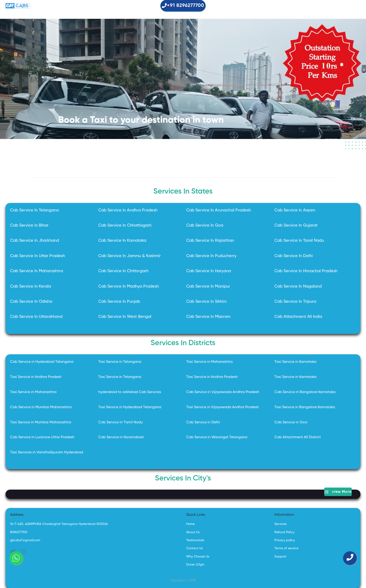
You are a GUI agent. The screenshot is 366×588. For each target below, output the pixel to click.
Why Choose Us (198, 557)
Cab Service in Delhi (203, 422)
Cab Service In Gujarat (296, 225)
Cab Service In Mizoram (208, 317)
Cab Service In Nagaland (298, 286)
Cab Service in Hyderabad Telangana (42, 362)
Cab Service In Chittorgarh (123, 271)
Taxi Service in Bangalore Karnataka (305, 407)
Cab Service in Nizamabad (121, 437)
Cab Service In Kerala (31, 286)
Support (280, 557)
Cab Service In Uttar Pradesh (38, 256)
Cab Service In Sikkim (206, 302)
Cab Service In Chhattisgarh (125, 225)
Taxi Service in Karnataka (295, 362)
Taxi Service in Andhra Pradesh (36, 377)
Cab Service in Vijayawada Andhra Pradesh (223, 392)
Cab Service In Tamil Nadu (299, 241)
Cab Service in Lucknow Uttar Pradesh (42, 437)
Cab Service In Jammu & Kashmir (130, 256)
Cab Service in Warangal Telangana (217, 437)
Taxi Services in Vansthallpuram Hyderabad (47, 452)
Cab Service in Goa (291, 422)
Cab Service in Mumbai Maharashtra (41, 407)
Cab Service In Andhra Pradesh (128, 210)
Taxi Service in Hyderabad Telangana (130, 407)
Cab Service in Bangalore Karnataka (305, 392)
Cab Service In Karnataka (122, 241)
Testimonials (195, 540)
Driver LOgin (195, 565)
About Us (193, 532)
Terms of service (286, 548)
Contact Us (194, 548)
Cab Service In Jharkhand (35, 241)
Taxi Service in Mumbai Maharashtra (41, 422)
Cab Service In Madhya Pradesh (129, 286)
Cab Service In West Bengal (125, 317)
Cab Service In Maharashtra (37, 271)
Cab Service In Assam (295, 210)
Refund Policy (284, 532)
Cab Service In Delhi (294, 256)
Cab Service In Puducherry (211, 256)
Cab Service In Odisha (31, 302)
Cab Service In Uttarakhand (36, 317)
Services (280, 524)
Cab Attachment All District (298, 437)
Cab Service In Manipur (208, 286)
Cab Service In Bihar (29, 225)
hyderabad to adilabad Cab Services (130, 392)
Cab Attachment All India (298, 317)
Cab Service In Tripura (295, 302)
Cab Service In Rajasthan (210, 241)
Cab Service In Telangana (34, 210)
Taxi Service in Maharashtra (209, 362)
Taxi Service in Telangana (120, 362)
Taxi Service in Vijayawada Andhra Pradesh (222, 407)
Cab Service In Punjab (119, 302)
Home (190, 524)
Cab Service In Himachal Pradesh (306, 271)
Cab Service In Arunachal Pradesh (219, 210)
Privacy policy (285, 540)
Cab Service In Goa (205, 225)
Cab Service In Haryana (209, 271)
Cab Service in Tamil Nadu (121, 422)
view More (338, 492)
